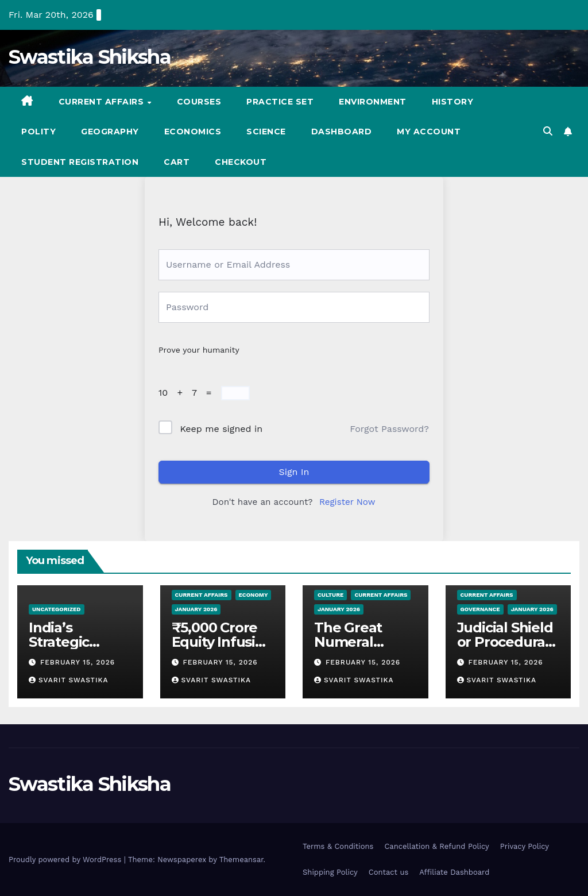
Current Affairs (102, 102)
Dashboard (342, 132)
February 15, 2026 (78, 662)
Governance (480, 609)
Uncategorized (57, 609)
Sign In (294, 472)
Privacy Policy (525, 846)
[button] (548, 131)
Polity (38, 132)
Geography (110, 132)
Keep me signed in (221, 429)
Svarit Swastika (69, 680)
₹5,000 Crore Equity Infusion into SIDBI (222, 642)
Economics (193, 132)
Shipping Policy (330, 872)
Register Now (347, 502)
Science (266, 132)
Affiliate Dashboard (454, 872)
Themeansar (241, 860)
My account (429, 132)
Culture (330, 595)
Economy (254, 595)
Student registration (80, 162)
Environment (373, 102)
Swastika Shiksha (90, 57)
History (453, 102)
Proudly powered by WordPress (66, 860)
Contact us (389, 872)
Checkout (241, 162)
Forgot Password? (389, 429)
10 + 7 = (188, 393)
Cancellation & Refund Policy (436, 846)
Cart (177, 162)
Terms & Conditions (338, 846)
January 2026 (196, 609)
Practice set (280, 102)
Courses (199, 102)
